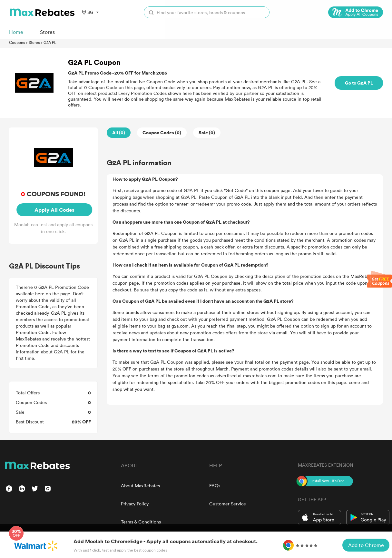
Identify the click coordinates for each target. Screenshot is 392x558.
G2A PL (50, 42)
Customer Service (228, 504)
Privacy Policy (135, 504)
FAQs (215, 486)
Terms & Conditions (141, 522)
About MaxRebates (140, 486)
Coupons (17, 42)
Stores (34, 42)
